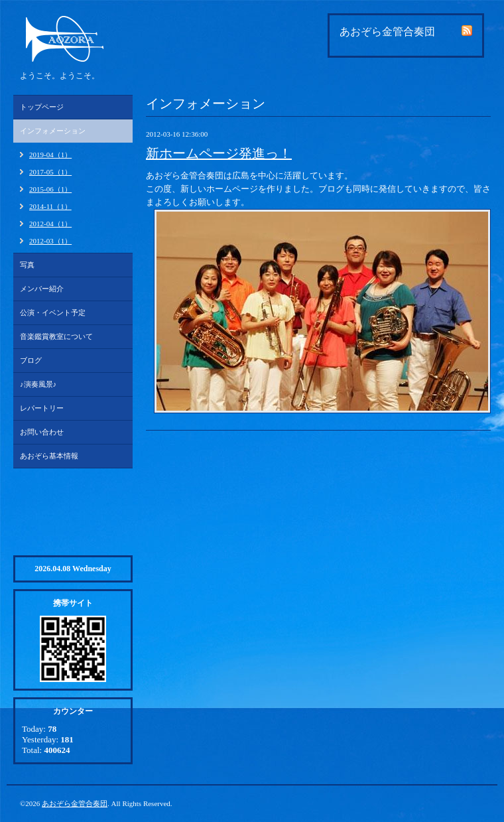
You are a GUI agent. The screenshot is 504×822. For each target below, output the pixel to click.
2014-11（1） (50, 206)
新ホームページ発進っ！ (219, 153)
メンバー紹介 (42, 289)
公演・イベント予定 (53, 312)
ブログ (31, 360)
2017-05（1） (50, 172)
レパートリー (42, 408)
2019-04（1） (50, 155)
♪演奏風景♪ (38, 384)
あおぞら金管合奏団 (75, 803)
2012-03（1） (50, 241)
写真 (27, 265)
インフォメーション (53, 131)
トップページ (42, 107)
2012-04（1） (50, 224)
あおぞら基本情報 (49, 456)
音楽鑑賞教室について (56, 336)
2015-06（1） (50, 189)
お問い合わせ (42, 432)
